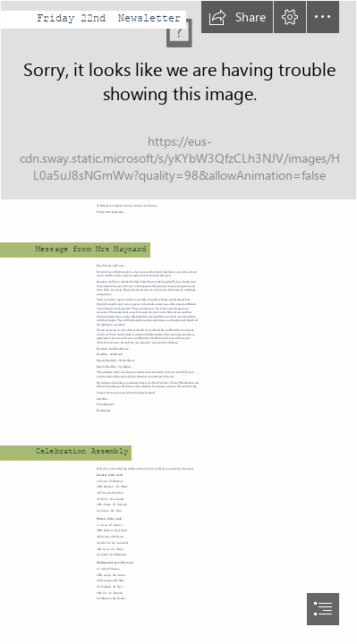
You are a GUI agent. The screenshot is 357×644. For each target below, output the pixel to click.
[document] (178, 322)
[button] (237, 17)
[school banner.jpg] (178, 100)
